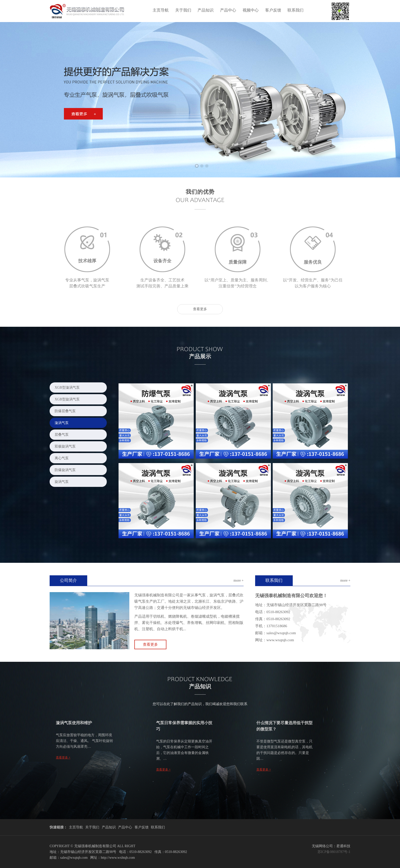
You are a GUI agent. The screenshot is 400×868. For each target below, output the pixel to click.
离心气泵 (62, 458)
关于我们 (183, 10)
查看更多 (200, 309)
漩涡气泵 (62, 423)
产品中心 (228, 10)
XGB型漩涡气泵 (67, 388)
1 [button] (195, 164)
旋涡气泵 (62, 482)
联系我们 (295, 10)
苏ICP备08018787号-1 (334, 852)
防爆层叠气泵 (65, 411)
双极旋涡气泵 (65, 446)
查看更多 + (63, 757)
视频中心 (251, 10)
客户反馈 (273, 10)
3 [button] (205, 164)
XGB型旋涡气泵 (67, 399)
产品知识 (206, 10)
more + (239, 580)
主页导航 (161, 10)
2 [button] (200, 164)
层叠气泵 (62, 435)
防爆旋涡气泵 (65, 470)
